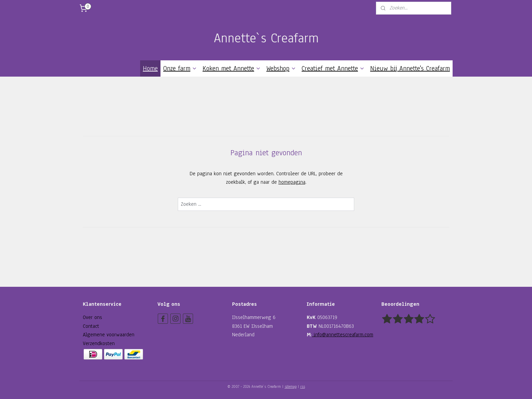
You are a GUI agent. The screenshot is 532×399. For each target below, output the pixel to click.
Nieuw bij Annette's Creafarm (410, 68)
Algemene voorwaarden (109, 335)
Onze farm (180, 68)
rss (303, 387)
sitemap (291, 387)
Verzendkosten (99, 343)
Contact (91, 326)
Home (150, 68)
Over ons (92, 317)
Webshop (281, 68)
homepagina (292, 182)
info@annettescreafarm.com (343, 335)
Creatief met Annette (333, 68)
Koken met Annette (232, 68)
